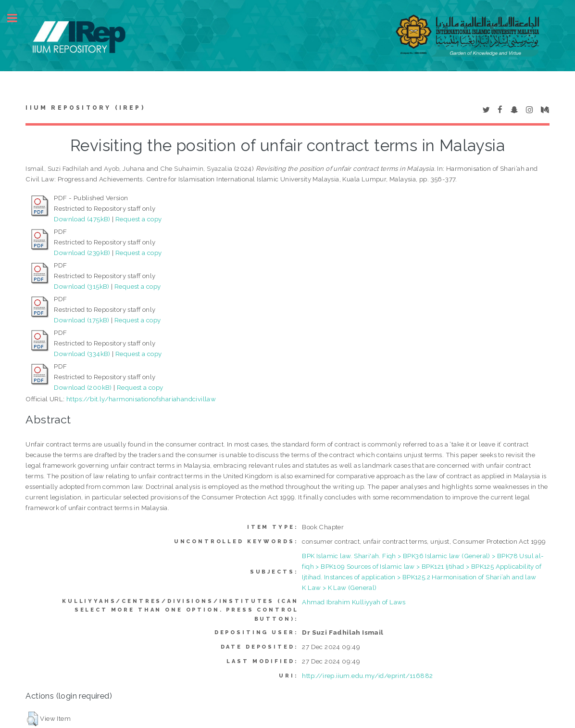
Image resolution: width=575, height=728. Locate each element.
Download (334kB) (82, 354)
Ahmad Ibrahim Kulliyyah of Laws (354, 602)
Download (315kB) (81, 286)
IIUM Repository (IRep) (85, 108)
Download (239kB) (82, 253)
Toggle (17, 18)
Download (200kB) (83, 387)
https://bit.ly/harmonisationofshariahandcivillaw (141, 399)
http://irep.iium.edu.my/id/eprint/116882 (367, 676)
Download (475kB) (82, 219)
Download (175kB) (81, 320)
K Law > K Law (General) (339, 588)
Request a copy (139, 219)
